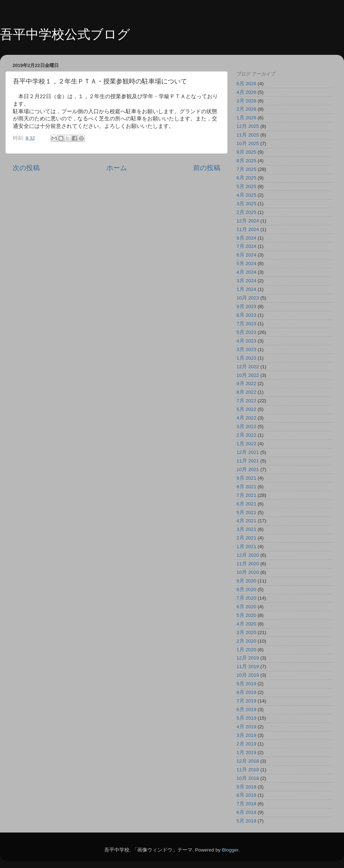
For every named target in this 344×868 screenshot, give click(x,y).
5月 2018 (246, 821)
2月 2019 (246, 744)
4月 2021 (246, 521)
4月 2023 (246, 341)
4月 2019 (246, 727)
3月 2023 (246, 349)
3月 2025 (246, 204)
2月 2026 (246, 109)
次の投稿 (26, 168)
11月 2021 (248, 461)
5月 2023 (246, 332)
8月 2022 (246, 392)
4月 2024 (246, 272)
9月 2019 (246, 684)
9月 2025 (246, 152)
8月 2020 (246, 589)
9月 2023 (246, 306)
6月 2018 (246, 812)
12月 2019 (248, 658)
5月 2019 (246, 718)
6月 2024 (246, 255)
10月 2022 (248, 375)
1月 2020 (246, 650)
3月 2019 (246, 735)
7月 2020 (246, 598)
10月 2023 (248, 298)
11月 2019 (248, 666)
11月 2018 (248, 770)
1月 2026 (246, 118)
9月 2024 (246, 238)
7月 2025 (246, 169)
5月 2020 (246, 615)
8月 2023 (246, 315)
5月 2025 (246, 186)
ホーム (117, 168)
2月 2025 (246, 212)
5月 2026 (246, 84)
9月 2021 (246, 478)
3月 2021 (246, 529)
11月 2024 (248, 229)
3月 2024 (246, 281)
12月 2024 (248, 221)
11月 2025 (248, 135)
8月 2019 (246, 692)
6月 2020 (246, 607)
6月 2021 (246, 504)
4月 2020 (246, 624)
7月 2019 (246, 701)
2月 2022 (246, 435)
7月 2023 (246, 324)
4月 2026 (246, 92)
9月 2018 (246, 787)
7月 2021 (246, 495)
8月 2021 (246, 487)
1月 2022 (246, 444)
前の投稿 (207, 168)
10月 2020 (248, 572)
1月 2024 (246, 289)
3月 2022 (246, 426)
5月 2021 (246, 512)
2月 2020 (246, 641)
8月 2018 (246, 795)
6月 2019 (246, 709)
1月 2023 (246, 358)
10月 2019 (248, 675)
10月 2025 (248, 143)
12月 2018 (248, 761)
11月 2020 (248, 564)
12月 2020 (248, 555)
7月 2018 (246, 804)
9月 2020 (246, 581)
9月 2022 (246, 383)
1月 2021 (246, 546)
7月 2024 (246, 246)
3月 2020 (246, 632)
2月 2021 (246, 538)
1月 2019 (246, 752)
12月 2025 (248, 126)
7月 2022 (246, 401)
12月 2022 (248, 367)
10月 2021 (248, 469)
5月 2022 (246, 409)
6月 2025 (246, 178)
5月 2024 (246, 263)
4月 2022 (246, 418)
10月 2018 (248, 778)
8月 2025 (246, 161)
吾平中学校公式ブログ (65, 34)
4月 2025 (246, 195)
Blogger (230, 850)
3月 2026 (246, 101)
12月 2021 (248, 452)
